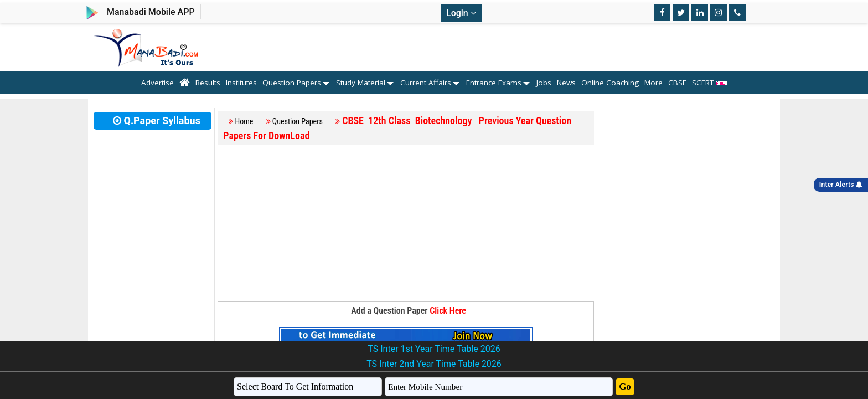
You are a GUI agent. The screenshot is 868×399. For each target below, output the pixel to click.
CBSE (677, 83)
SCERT (709, 83)
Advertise (157, 83)
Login (461, 13)
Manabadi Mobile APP (151, 12)
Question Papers (292, 83)
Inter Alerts (841, 185)
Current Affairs (426, 83)
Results (208, 83)
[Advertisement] (406, 224)
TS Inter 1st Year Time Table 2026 (434, 349)
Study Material (361, 83)
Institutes (241, 83)
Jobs (544, 83)
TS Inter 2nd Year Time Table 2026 (434, 364)
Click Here (448, 311)
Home (244, 121)
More (653, 83)
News (566, 83)
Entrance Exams (494, 83)
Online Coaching (610, 83)
